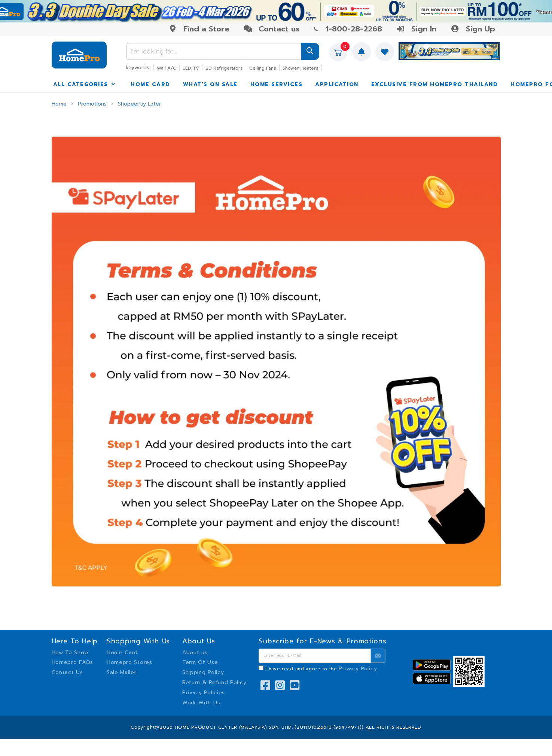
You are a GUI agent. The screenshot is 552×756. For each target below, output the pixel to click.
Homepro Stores (129, 662)
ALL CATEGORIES (85, 84)
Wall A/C (167, 68)
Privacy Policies (204, 693)
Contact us (272, 29)
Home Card (122, 653)
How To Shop (70, 653)
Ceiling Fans (263, 68)
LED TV (191, 68)
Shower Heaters (301, 68)
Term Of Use (200, 662)
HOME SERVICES (277, 84)
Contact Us (67, 672)
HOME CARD (150, 84)
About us (195, 653)
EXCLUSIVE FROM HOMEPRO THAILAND (435, 84)
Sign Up (472, 29)
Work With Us (201, 703)
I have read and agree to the (321, 669)
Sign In (416, 29)
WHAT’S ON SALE (210, 84)
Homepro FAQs (72, 662)
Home (59, 104)
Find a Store (199, 29)
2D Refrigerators (224, 68)
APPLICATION (337, 84)
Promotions (92, 104)
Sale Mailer (122, 672)
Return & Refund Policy (214, 682)
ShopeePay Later (139, 104)
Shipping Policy (203, 672)
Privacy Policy (358, 669)
